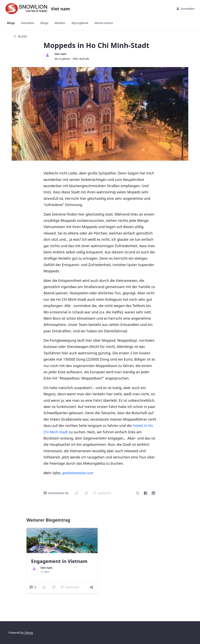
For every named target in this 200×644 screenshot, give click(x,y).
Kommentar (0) (56, 493)
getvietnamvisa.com (78, 473)
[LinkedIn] (153, 493)
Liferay (29, 633)
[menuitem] (11, 23)
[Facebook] (146, 493)
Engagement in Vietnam (59, 561)
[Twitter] (138, 493)
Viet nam (60, 54)
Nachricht (102, 493)
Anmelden (185, 9)
